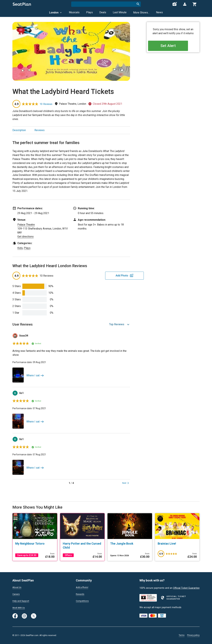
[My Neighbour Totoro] (35, 544)
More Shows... (141, 13)
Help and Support (22, 601)
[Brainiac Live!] (177, 544)
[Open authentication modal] (185, 4)
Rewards (80, 593)
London (56, 13)
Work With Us (20, 608)
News (159, 12)
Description (19, 130)
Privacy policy (193, 635)
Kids (20, 248)
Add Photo (104, 276)
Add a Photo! (83, 586)
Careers (17, 593)
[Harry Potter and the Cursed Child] (82, 546)
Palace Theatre (26, 225)
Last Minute (120, 12)
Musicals (74, 12)
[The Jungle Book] (130, 544)
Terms (182, 635)
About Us (17, 586)
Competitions (83, 601)
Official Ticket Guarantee (186, 587)
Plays (89, 12)
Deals (103, 12)
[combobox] (106, 4)
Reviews (40, 130)
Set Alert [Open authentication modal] (173, 47)
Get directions (26, 237)
